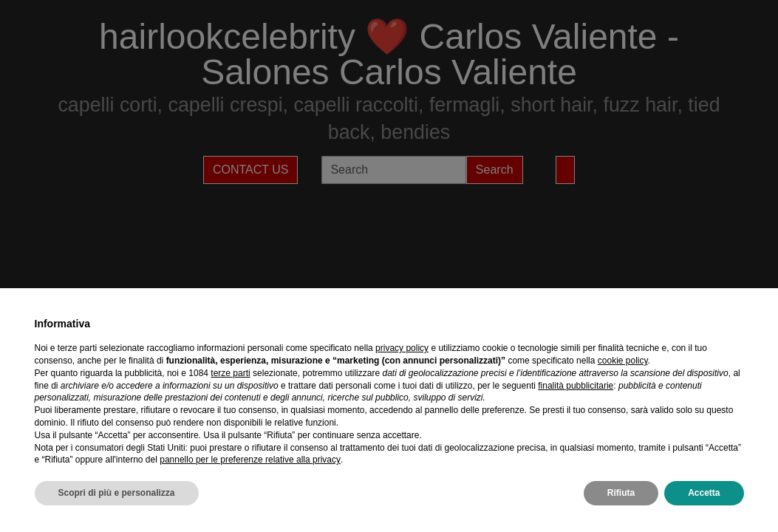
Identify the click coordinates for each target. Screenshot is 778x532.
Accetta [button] (704, 493)
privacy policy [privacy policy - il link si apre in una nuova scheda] (402, 348)
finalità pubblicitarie (576, 386)
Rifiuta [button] (621, 493)
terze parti (230, 373)
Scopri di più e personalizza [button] (117, 493)
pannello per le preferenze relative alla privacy (250, 460)
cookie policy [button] (623, 361)
